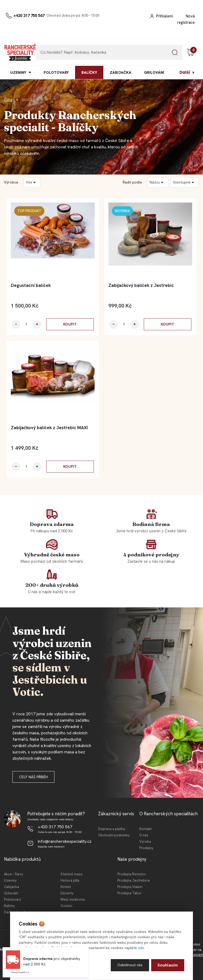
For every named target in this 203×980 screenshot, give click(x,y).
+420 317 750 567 (29, 16)
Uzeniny (10, 880)
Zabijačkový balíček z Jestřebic (141, 285)
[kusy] (26, 324)
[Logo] (20, 52)
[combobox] (158, 182)
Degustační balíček (31, 285)
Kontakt (146, 829)
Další (185, 72)
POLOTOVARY (56, 72)
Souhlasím (168, 965)
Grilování (11, 893)
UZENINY (18, 72)
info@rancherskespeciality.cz (65, 841)
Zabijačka (11, 887)
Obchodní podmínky (114, 835)
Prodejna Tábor (130, 893)
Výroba (145, 842)
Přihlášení (165, 16)
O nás (144, 835)
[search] (175, 54)
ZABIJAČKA (121, 72)
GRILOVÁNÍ (154, 72)
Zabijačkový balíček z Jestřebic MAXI (49, 428)
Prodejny (146, 848)
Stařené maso (72, 874)
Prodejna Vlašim (130, 887)
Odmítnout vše (129, 965)
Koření (66, 887)
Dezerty (67, 893)
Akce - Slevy (14, 874)
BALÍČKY (89, 72)
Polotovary (13, 899)
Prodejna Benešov (132, 874)
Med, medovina (73, 899)
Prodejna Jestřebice (134, 880)
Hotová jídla (70, 880)
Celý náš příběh (33, 777)
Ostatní (66, 906)
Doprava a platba (112, 829)
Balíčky (10, 906)
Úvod (8, 100)
